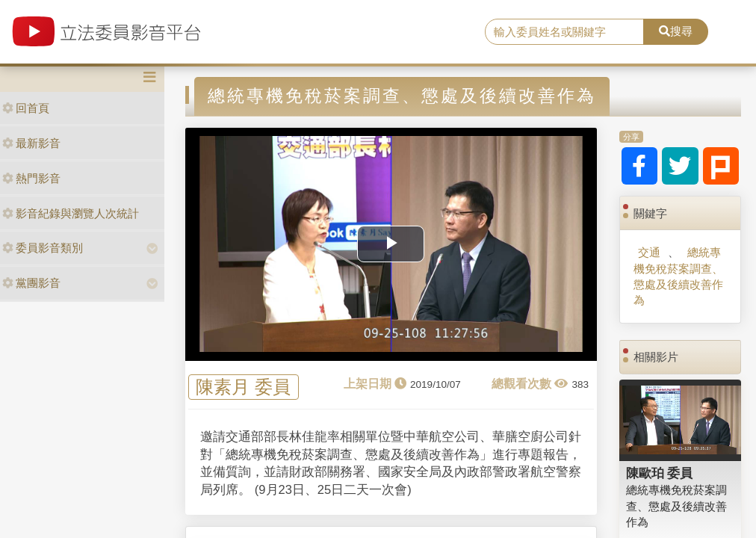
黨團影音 (31, 283)
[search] (564, 32)
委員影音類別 (43, 248)
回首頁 (26, 108)
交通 (649, 252)
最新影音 (31, 143)
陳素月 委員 (243, 387)
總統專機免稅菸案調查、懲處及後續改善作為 (678, 276)
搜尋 (676, 31)
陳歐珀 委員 (660, 473)
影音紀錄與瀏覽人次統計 (71, 213)
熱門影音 (31, 178)
